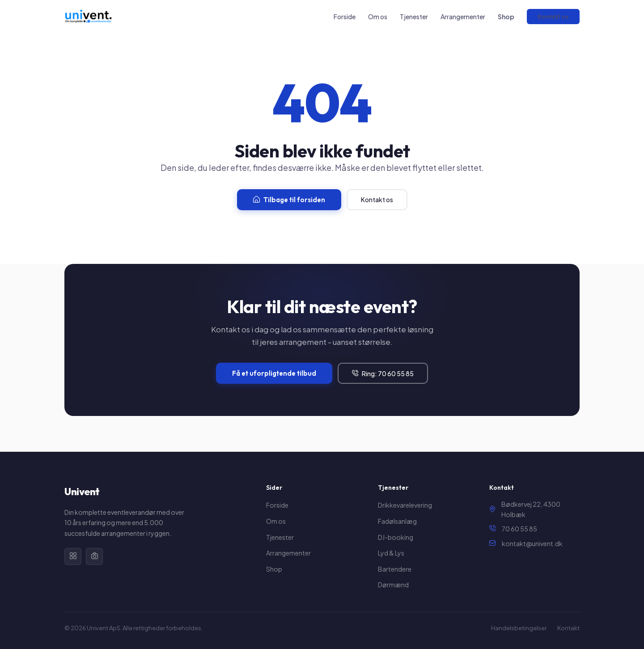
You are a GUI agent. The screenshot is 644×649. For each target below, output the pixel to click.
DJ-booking (396, 537)
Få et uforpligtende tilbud (274, 373)
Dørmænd (393, 585)
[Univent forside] (88, 17)
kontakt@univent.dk (532, 543)
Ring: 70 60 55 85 (383, 373)
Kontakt (568, 628)
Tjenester (414, 17)
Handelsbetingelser (519, 628)
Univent (82, 492)
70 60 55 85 (519, 529)
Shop (506, 17)
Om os (378, 17)
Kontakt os (553, 17)
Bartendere (395, 569)
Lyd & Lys (391, 553)
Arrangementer (463, 17)
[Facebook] (73, 556)
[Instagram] (94, 556)
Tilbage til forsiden (289, 200)
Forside (345, 17)
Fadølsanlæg (397, 521)
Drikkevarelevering (405, 505)
